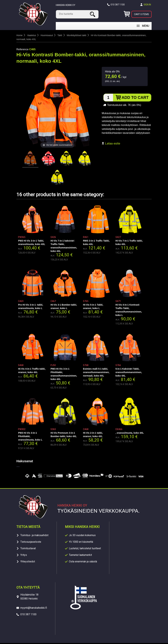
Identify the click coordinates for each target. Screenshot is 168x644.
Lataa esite (111, 144)
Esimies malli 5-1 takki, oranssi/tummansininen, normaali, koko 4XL (96, 373)
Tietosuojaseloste (31, 543)
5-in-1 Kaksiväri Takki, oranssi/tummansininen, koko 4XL (129, 373)
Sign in (147, 5)
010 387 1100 (118, 5)
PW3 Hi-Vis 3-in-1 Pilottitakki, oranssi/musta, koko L (30, 437)
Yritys (24, 556)
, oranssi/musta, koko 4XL (130, 434)
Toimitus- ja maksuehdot (34, 536)
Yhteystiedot (28, 562)
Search (93, 14)
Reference (22, 50)
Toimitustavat (28, 549)
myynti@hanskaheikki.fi (34, 609)
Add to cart (135, 98)
